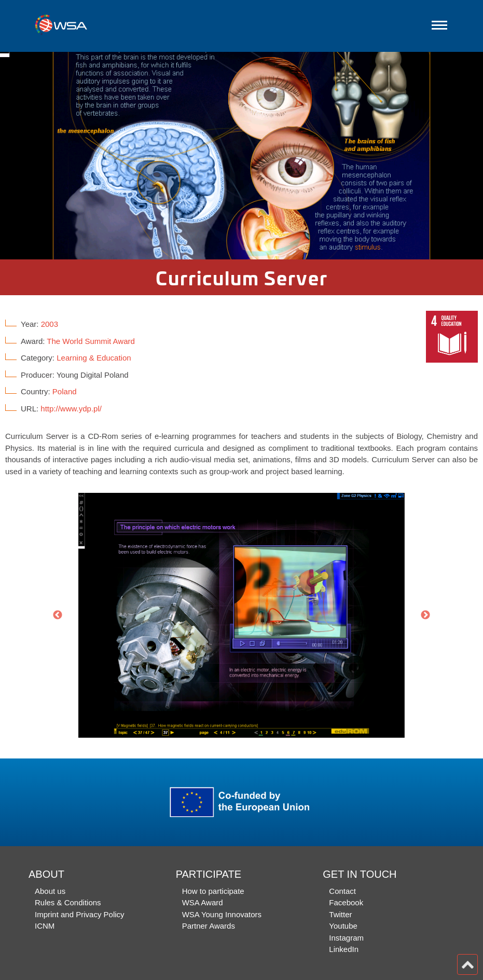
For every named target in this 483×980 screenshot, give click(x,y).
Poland (65, 391)
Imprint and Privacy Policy (80, 914)
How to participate (213, 891)
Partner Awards (209, 926)
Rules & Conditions (68, 902)
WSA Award (203, 902)
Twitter (340, 914)
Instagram (346, 938)
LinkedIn (344, 949)
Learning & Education (94, 358)
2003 (50, 324)
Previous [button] (58, 615)
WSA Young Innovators (222, 914)
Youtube (343, 926)
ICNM (45, 926)
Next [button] (425, 615)
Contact (342, 891)
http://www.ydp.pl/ (71, 409)
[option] (241, 156)
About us (50, 891)
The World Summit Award (91, 341)
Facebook (346, 902)
